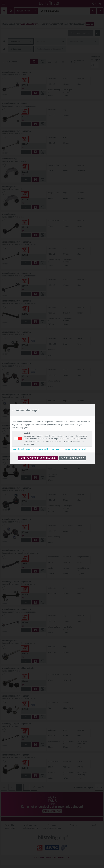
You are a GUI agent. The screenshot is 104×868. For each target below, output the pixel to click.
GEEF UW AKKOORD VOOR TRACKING (38, 458)
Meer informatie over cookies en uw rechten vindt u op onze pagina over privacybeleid (49, 449)
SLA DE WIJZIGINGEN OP (73, 458)
